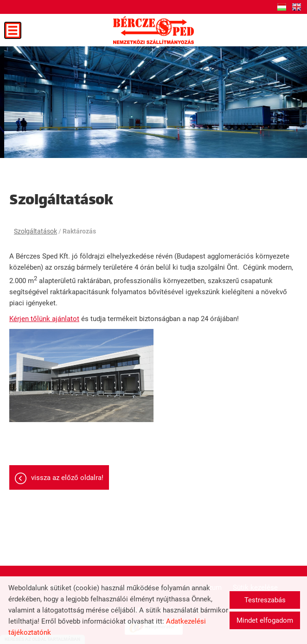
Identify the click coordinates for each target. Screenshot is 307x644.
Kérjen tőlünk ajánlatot (44, 319)
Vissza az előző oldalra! (67, 478)
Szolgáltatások (35, 231)
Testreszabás (265, 600)
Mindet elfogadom (265, 620)
